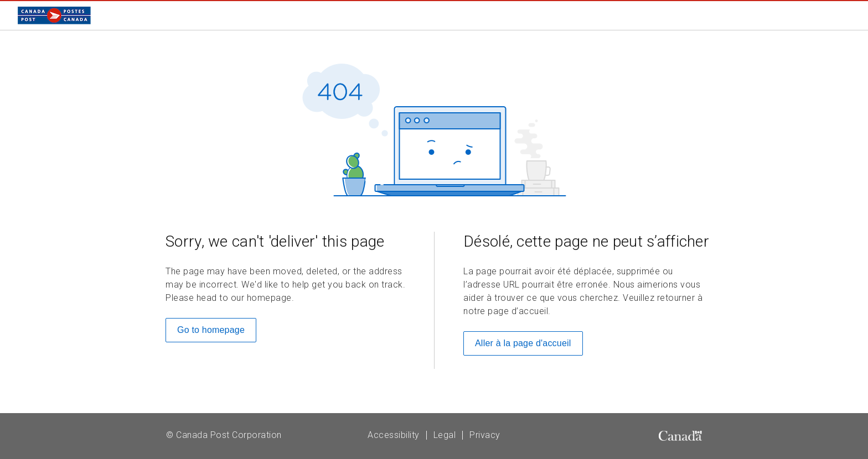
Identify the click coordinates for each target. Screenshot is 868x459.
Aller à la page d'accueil (523, 343)
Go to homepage (211, 330)
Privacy (485, 435)
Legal (445, 435)
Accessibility (394, 435)
